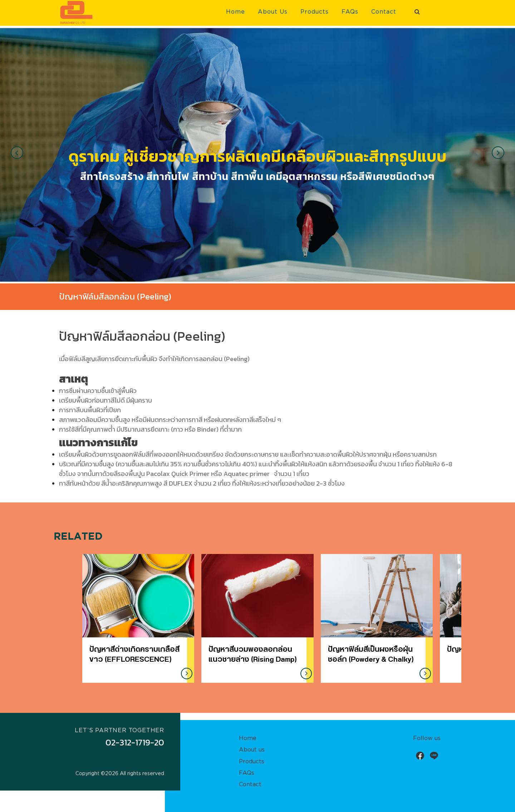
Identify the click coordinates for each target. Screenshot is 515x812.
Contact (384, 12)
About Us (273, 12)
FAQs (350, 12)
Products (315, 12)
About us (252, 750)
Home (236, 12)
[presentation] (17, 153)
